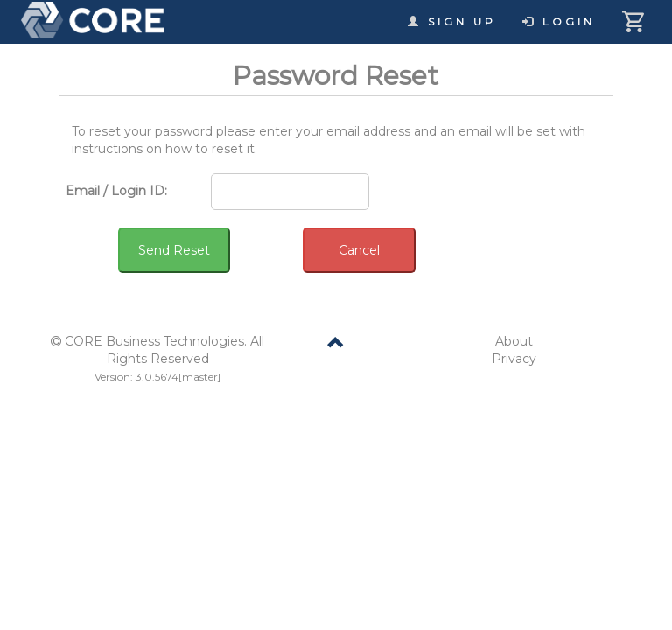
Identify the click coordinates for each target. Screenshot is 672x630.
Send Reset (174, 250)
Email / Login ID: (116, 191)
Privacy (514, 359)
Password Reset (336, 76)
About (514, 341)
